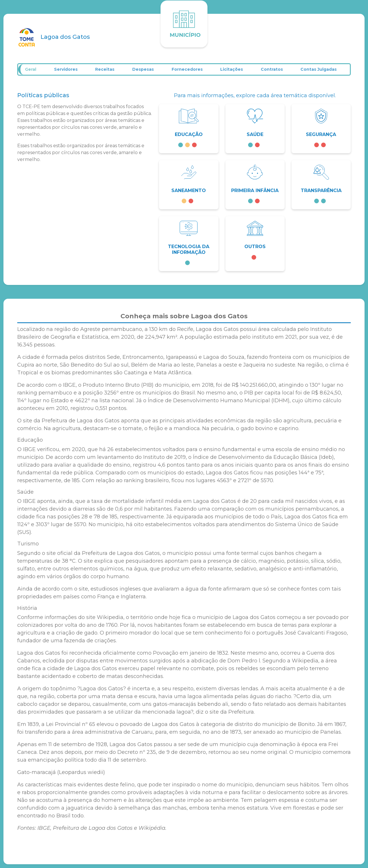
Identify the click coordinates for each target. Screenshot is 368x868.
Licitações (236, 71)
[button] (189, 132)
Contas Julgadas (323, 71)
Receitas (107, 71)
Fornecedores (190, 71)
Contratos (276, 71)
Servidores (68, 71)
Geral (32, 71)
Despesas (146, 71)
